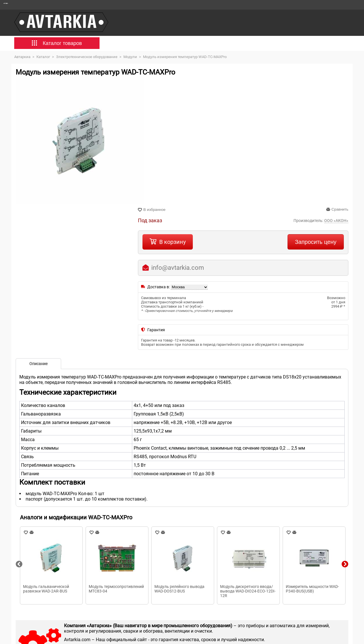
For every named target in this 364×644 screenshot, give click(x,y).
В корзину (172, 242)
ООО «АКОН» (336, 221)
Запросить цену (316, 242)
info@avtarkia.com (178, 268)
